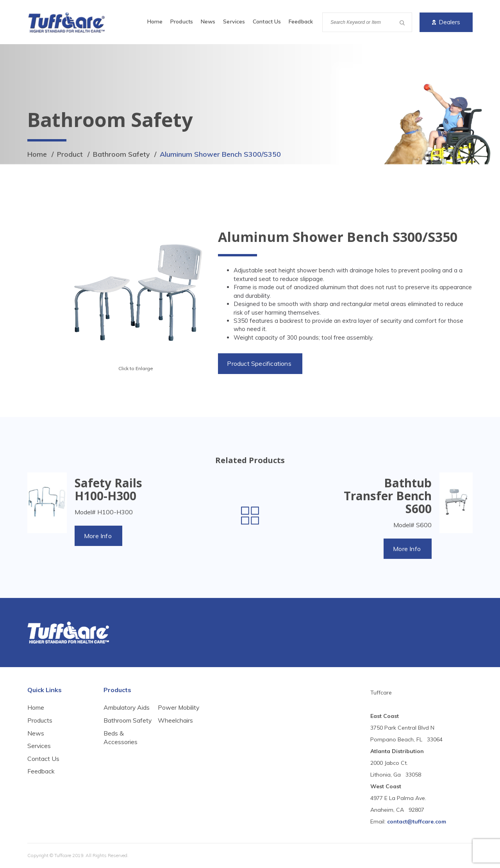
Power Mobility (179, 730)
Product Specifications (260, 363)
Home (155, 21)
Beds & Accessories (175, 713)
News (208, 21)
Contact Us (267, 21)
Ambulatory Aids (127, 708)
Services (234, 21)
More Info (98, 536)
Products (182, 21)
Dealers (446, 22)
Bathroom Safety (122, 154)
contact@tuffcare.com (417, 822)
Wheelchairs (175, 743)
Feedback (301, 21)
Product (70, 154)
